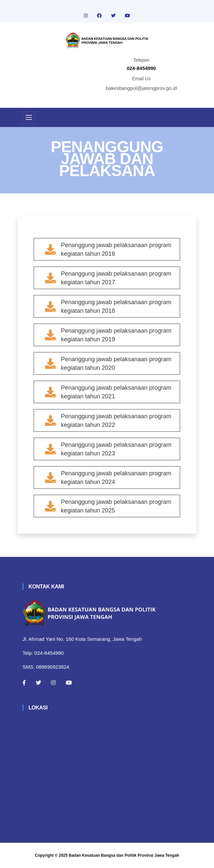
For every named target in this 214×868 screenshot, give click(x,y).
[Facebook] (24, 683)
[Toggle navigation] (29, 117)
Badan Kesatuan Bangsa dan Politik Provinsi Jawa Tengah (124, 855)
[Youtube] (69, 683)
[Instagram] (53, 683)
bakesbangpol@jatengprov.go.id (141, 88)
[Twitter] (38, 683)
